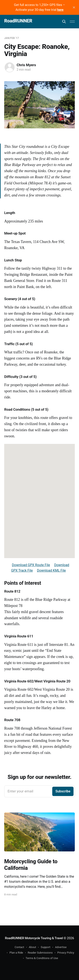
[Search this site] (64, 22)
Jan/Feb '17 (12, 38)
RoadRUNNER (18, 21)
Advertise (61, 947)
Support (46, 947)
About (33, 947)
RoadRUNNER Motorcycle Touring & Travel (34, 938)
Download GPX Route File (31, 565)
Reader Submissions (40, 953)
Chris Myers (26, 65)
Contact (19, 947)
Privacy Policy (66, 953)
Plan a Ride (16, 953)
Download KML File (51, 570)
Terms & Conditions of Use (42, 958)
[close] (74, 7)
